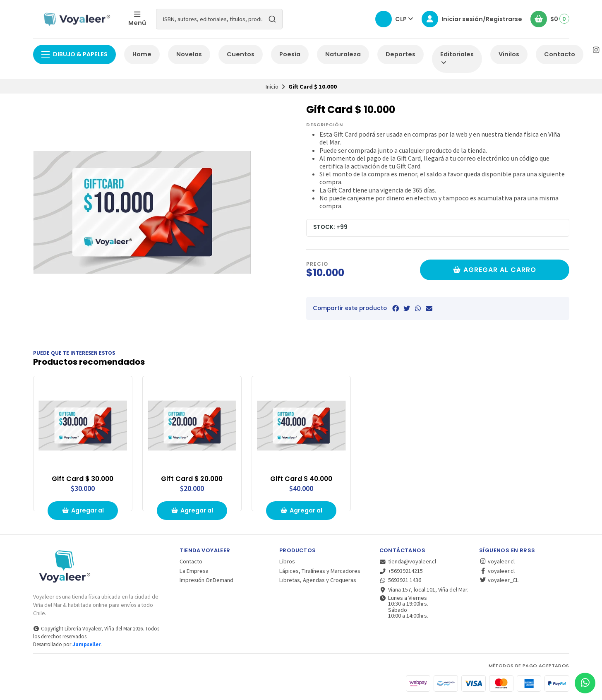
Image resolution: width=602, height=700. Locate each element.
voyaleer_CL (499, 580)
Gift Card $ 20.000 (192, 479)
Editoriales (457, 58)
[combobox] (219, 19)
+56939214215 (401, 571)
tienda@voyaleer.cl (408, 561)
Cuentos (241, 54)
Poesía (290, 54)
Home (142, 54)
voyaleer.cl (497, 561)
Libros (287, 561)
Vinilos (509, 54)
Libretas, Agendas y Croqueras (318, 580)
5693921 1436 (401, 580)
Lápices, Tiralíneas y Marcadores (320, 571)
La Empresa (194, 571)
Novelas (189, 54)
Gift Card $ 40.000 (301, 479)
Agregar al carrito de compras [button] (83, 513)
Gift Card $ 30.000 (83, 479)
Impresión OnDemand (206, 580)
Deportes (401, 54)
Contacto (560, 54)
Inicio (272, 87)
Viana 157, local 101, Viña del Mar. (424, 589)
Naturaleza (343, 54)
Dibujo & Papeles (74, 54)
